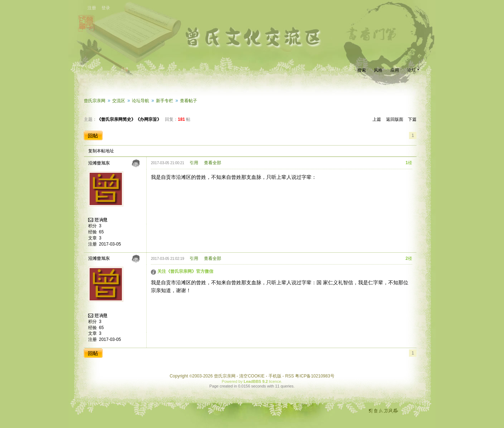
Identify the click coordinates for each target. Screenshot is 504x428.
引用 (194, 163)
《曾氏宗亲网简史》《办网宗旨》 (129, 119)
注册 (92, 8)
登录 (106, 8)
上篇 (377, 119)
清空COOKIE (252, 376)
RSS (289, 376)
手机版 (275, 376)
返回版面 (395, 119)
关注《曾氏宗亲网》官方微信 (185, 271)
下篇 (412, 119)
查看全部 (213, 163)
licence (275, 381)
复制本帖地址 (101, 151)
